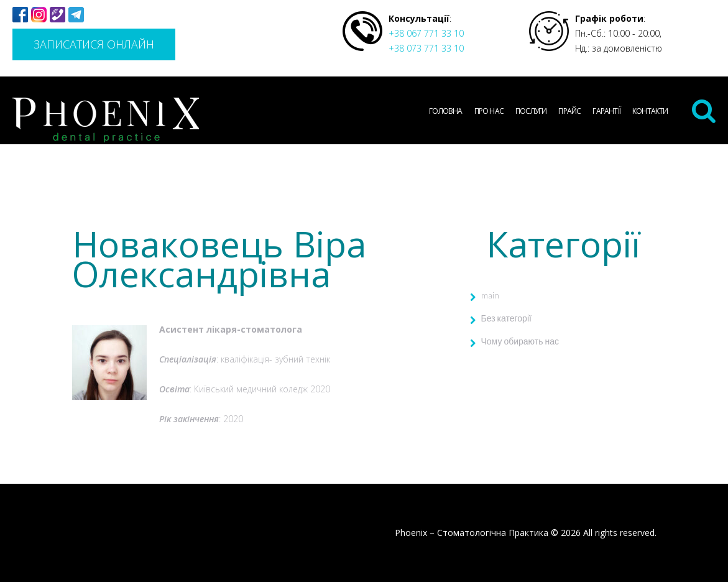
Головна (445, 111)
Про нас (489, 111)
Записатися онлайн (94, 44)
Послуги (531, 111)
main (490, 295)
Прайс (569, 111)
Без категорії (506, 318)
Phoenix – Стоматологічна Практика (472, 533)
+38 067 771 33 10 (426, 33)
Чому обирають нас (520, 341)
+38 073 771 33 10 (426, 48)
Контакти (650, 111)
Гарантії (606, 111)
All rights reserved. (620, 533)
